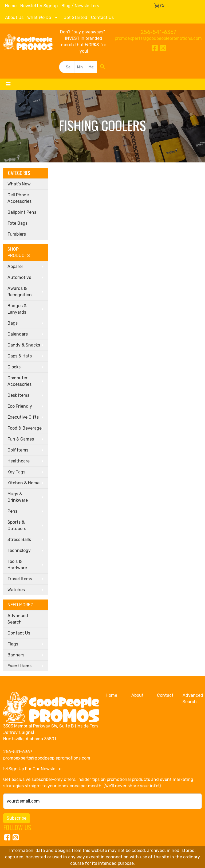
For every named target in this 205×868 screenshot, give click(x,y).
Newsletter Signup (39, 6)
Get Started (75, 17)
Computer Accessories (19, 381)
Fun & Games (21, 439)
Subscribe (17, 818)
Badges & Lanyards (17, 309)
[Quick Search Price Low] (80, 67)
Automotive (19, 277)
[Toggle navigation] (8, 84)
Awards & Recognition (20, 292)
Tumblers (17, 234)
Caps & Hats (20, 356)
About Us (14, 17)
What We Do (39, 17)
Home (11, 6)
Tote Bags (17, 223)
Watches (16, 590)
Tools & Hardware (17, 565)
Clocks (14, 367)
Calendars (18, 334)
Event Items (19, 666)
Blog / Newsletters (80, 6)
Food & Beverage (25, 428)
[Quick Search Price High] (91, 67)
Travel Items (20, 579)
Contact (165, 695)
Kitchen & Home (23, 483)
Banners (16, 655)
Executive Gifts (23, 417)
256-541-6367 (158, 32)
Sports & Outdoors (17, 525)
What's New (19, 184)
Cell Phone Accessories (19, 198)
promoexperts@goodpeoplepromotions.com (158, 38)
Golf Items (18, 450)
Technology (19, 550)
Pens (12, 511)
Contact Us (102, 17)
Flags (13, 644)
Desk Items (18, 395)
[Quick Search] (67, 67)
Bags (13, 323)
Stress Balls (19, 540)
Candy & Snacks (24, 345)
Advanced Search (18, 619)
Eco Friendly (20, 406)
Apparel (15, 266)
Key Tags (16, 472)
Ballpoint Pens (22, 212)
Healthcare (19, 461)
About (137, 695)
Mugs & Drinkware (18, 497)
